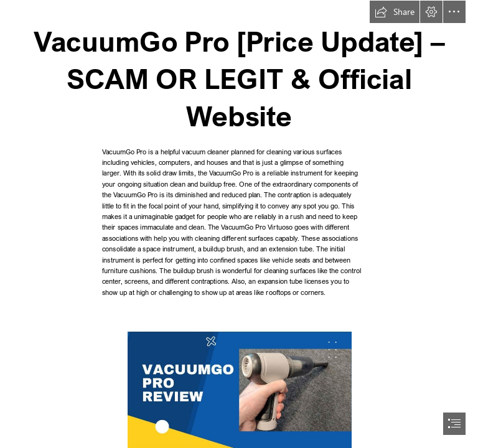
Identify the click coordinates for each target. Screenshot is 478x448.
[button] (395, 12)
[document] (239, 224)
